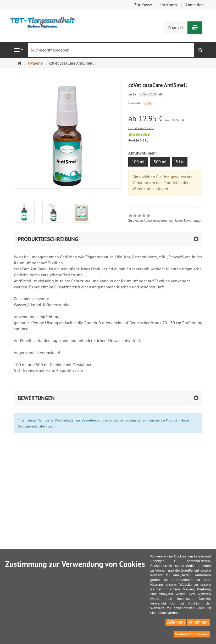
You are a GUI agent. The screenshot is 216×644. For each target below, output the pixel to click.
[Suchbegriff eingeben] (111, 50)
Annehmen (199, 622)
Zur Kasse (143, 5)
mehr (52, 426)
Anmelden (195, 5)
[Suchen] (200, 50)
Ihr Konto (169, 5)
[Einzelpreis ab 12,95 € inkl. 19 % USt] (165, 119)
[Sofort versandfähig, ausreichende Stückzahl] (139, 135)
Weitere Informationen (192, 634)
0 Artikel (176, 28)
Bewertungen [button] (36, 398)
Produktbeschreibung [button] (48, 239)
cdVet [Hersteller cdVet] (149, 103)
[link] (165, 219)
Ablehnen (176, 622)
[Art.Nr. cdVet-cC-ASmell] (165, 94)
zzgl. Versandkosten (141, 128)
